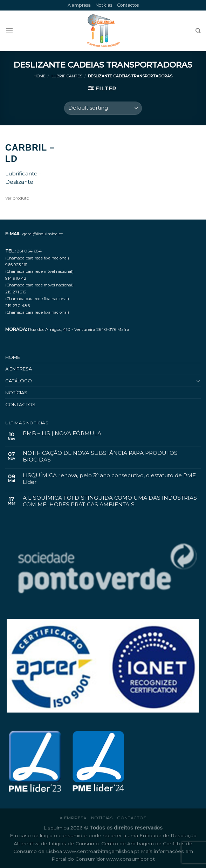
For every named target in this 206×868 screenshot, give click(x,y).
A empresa (79, 5)
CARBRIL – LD (30, 153)
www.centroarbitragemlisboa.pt (102, 851)
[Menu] (9, 31)
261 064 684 (29, 251)
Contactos (128, 5)
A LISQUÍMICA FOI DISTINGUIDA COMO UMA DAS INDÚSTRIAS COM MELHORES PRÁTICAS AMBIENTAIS (110, 501)
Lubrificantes (67, 76)
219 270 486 (18, 305)
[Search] (198, 31)
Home (40, 76)
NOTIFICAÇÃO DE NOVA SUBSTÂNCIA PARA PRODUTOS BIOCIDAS (100, 456)
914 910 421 (16, 278)
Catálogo (19, 381)
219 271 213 (16, 292)
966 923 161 (16, 265)
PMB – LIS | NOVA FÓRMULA (62, 433)
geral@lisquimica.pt (43, 234)
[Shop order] (103, 108)
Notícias (104, 5)
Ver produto (17, 198)
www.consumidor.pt (131, 859)
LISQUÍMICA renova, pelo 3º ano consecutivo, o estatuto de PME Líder (109, 479)
